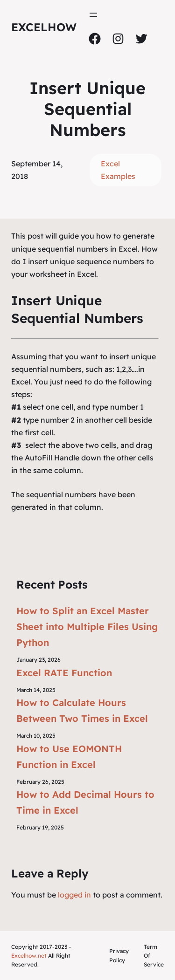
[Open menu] (93, 15)
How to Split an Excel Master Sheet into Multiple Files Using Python (87, 627)
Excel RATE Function (64, 673)
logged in (74, 895)
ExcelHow (44, 27)
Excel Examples (118, 170)
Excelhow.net (29, 956)
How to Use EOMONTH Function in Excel (69, 757)
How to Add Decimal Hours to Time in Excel (85, 802)
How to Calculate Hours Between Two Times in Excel (82, 710)
